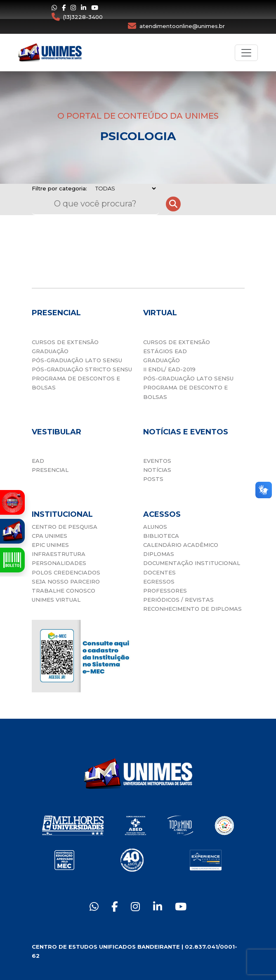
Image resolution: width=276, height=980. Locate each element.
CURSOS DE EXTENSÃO (65, 342)
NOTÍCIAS (157, 470)
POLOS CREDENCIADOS (66, 572)
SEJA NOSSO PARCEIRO (66, 581)
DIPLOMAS (159, 554)
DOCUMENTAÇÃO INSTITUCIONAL (192, 563)
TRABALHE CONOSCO (64, 591)
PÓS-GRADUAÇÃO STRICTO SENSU (82, 369)
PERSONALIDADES (59, 563)
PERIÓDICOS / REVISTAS (178, 600)
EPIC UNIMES (50, 545)
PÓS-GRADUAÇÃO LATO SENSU (77, 360)
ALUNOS (155, 527)
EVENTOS (157, 461)
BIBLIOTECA (161, 536)
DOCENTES (159, 572)
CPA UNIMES (50, 536)
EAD (38, 461)
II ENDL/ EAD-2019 (169, 369)
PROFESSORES (165, 591)
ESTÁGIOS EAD (165, 351)
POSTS (153, 479)
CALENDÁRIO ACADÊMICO (181, 545)
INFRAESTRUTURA (59, 554)
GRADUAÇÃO (50, 351)
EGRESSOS (159, 581)
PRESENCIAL (50, 470)
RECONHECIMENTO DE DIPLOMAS (192, 609)
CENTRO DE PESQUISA (65, 527)
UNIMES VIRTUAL (56, 600)
